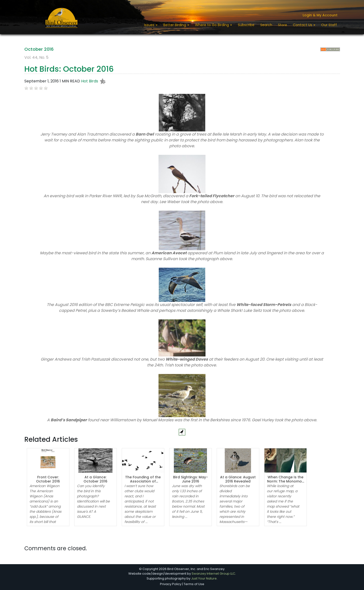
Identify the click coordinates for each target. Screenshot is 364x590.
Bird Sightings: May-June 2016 (191, 479)
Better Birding (175, 25)
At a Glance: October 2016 (95, 479)
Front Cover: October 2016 (48, 479)
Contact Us (303, 25)
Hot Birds (90, 81)
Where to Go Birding (212, 25)
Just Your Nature (204, 578)
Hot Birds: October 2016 (69, 69)
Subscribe (246, 25)
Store (283, 25)
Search (266, 25)
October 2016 (39, 49)
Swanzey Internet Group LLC (213, 574)
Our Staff (329, 25)
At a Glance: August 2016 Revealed (238, 479)
